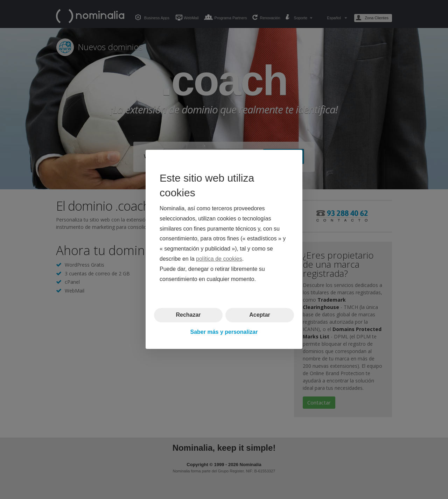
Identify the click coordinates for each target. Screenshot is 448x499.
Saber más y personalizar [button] (224, 332)
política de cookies (219, 259)
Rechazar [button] (188, 315)
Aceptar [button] (260, 315)
